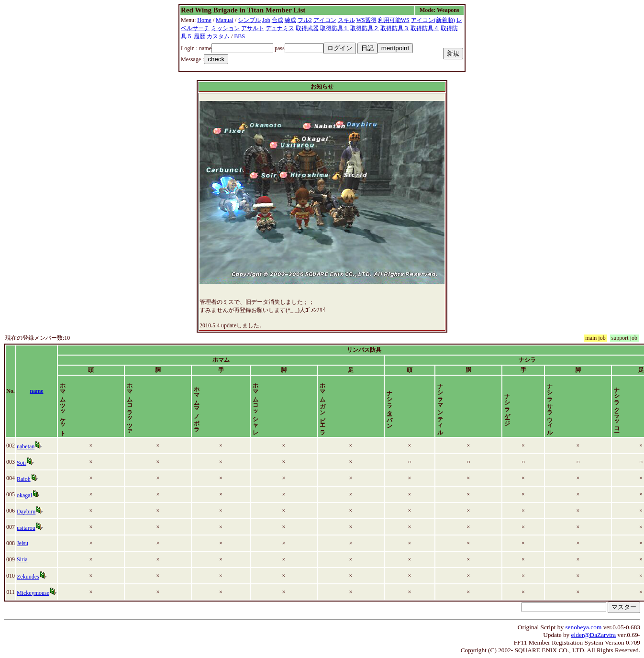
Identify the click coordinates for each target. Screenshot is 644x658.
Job (266, 20)
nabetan (26, 446)
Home (204, 20)
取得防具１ (334, 28)
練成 (290, 20)
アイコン (325, 20)
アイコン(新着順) (433, 20)
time (627, 391)
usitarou (27, 528)
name (40, 391)
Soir (22, 463)
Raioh (24, 479)
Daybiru (27, 512)
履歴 (200, 36)
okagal (25, 495)
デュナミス (280, 28)
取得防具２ (365, 28)
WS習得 (366, 20)
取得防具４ (425, 28)
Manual (225, 20)
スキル (346, 20)
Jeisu (23, 543)
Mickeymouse (33, 593)
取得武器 (307, 28)
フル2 (305, 20)
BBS (239, 36)
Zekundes (28, 577)
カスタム (218, 36)
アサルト (253, 28)
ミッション (225, 28)
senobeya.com (583, 627)
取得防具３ (395, 28)
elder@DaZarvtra (594, 635)
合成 (278, 20)
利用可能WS (394, 20)
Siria (23, 559)
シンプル (249, 20)
